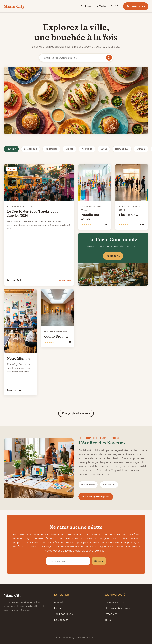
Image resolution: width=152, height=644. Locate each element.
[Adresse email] (68, 561)
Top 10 (114, 6)
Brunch (70, 149)
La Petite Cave (96, 538)
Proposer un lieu (136, 6)
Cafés (104, 149)
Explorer (86, 6)
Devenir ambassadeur (118, 608)
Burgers (141, 149)
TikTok (109, 620)
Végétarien (51, 149)
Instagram (111, 614)
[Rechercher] (109, 58)
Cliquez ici (117, 470)
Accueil (59, 602)
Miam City (14, 6)
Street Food (31, 149)
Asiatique (87, 149)
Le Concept (61, 620)
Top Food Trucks (64, 614)
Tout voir (11, 149)
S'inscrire (99, 561)
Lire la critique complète (96, 497)
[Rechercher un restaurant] (76, 58)
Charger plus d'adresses (76, 413)
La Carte (101, 6)
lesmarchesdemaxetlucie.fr (67, 546)
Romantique (122, 149)
